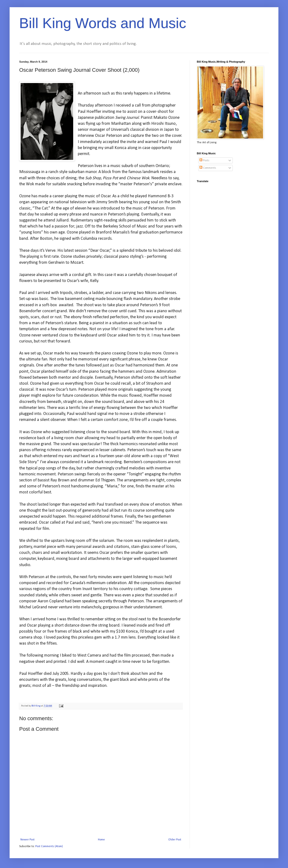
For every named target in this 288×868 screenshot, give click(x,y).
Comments (208, 168)
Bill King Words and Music (103, 23)
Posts (204, 161)
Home (101, 840)
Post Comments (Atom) (49, 846)
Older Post (175, 840)
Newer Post (27, 840)
